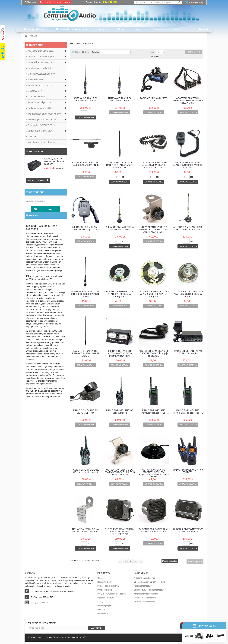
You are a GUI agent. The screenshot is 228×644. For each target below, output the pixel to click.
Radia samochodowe (143, 586)
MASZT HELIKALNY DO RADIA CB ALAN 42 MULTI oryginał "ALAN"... (120, 165)
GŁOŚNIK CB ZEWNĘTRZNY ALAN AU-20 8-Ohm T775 (154, 530)
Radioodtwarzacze (39, 108)
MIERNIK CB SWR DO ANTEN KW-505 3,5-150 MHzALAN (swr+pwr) (120, 353)
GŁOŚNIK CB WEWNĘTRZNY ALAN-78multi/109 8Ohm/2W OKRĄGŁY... (188, 294)
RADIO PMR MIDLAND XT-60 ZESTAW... (188, 471)
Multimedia (35, 79)
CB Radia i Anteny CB (41, 57)
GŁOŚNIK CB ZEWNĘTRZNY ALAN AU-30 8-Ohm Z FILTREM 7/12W (120, 532)
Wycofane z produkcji (41, 142)
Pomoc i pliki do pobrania (108, 586)
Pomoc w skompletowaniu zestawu (55, 2)
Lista (86, 52)
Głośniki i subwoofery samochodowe (149, 590)
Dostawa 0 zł (103, 614)
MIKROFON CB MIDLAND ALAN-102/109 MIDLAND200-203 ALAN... (188, 165)
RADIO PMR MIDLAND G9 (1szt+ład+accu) (120, 412)
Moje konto (31, 2)
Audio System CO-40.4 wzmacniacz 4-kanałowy (54, 161)
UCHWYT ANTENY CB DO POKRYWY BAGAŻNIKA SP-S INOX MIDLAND (120, 472)
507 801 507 (110, 2)
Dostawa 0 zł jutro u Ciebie (72, 29)
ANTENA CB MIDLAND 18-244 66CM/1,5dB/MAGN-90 (85, 164)
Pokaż (152, 52)
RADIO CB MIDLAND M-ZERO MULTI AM (85, 412)
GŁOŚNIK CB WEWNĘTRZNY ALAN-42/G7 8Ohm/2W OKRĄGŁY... (120, 294)
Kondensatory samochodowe (146, 594)
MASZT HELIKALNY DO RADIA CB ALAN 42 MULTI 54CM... (85, 353)
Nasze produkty (33, 29)
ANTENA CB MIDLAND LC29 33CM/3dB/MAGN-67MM (188, 228)
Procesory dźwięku (39, 102)
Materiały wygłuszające (42, 74)
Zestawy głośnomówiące (42, 119)
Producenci (158, 29)
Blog (177, 29)
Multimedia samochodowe (145, 598)
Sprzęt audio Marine (40, 131)
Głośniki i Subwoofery (41, 62)
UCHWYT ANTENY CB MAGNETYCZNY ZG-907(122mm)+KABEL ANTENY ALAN (154, 473)
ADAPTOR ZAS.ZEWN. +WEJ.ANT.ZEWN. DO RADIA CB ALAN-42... (188, 101)
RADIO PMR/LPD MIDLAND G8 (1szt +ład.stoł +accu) (85, 471)
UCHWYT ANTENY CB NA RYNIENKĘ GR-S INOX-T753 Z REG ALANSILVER (154, 230)
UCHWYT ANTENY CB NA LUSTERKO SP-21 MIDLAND (85, 530)
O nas (122, 29)
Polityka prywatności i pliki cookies (112, 594)
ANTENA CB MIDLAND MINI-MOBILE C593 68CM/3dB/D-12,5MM (85, 294)
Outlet (138, 29)
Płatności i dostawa (106, 598)
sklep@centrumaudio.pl (41, 603)
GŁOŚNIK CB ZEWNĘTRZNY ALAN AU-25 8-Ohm (188, 530)
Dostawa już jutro (105, 606)
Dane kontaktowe (105, 590)
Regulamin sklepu (105, 582)
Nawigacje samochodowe (145, 602)
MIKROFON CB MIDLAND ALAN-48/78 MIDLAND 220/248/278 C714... (154, 165)
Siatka (76, 52)
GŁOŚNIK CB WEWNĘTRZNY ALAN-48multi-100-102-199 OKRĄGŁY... (154, 294)
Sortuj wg (96, 52)
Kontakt (203, 29)
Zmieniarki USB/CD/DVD (41, 125)
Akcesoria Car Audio (41, 51)
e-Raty (100, 602)
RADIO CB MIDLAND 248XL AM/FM (154, 99)
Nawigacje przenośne (40, 85)
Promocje (103, 29)
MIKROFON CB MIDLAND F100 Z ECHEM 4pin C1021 (85, 228)
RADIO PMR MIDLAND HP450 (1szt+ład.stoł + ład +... (154, 412)
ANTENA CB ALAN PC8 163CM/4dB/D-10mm (120, 99)
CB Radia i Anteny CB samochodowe (149, 582)
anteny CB (36, 397)
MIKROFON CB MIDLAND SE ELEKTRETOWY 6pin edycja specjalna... (154, 353)
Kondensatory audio (40, 68)
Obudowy (35, 91)
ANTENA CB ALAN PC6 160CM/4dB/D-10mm (85, 99)
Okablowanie (37, 97)
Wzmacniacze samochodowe (44, 114)
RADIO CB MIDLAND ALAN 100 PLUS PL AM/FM (188, 352)
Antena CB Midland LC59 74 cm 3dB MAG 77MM (120, 228)
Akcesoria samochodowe (144, 578)
